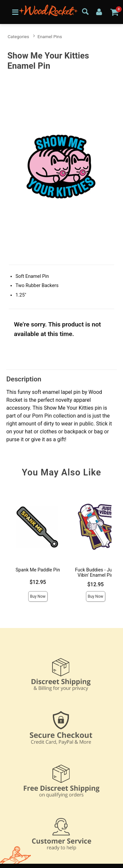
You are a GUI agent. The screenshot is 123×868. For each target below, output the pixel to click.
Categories (18, 36)
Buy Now (38, 596)
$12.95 (38, 582)
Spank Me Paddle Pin (38, 570)
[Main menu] (15, 12)
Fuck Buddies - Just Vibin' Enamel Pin (96, 573)
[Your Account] (99, 12)
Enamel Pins (50, 36)
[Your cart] (114, 12)
